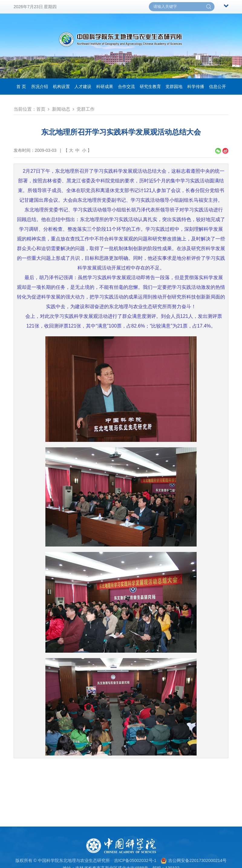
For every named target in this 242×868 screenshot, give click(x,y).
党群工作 (86, 109)
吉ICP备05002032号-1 (135, 860)
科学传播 (196, 86)
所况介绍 (40, 86)
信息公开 (217, 86)
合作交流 (126, 86)
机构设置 (61, 86)
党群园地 (174, 86)
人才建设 (83, 86)
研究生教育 (150, 86)
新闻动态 (61, 109)
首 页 (21, 86)
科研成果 (105, 86)
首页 (41, 109)
